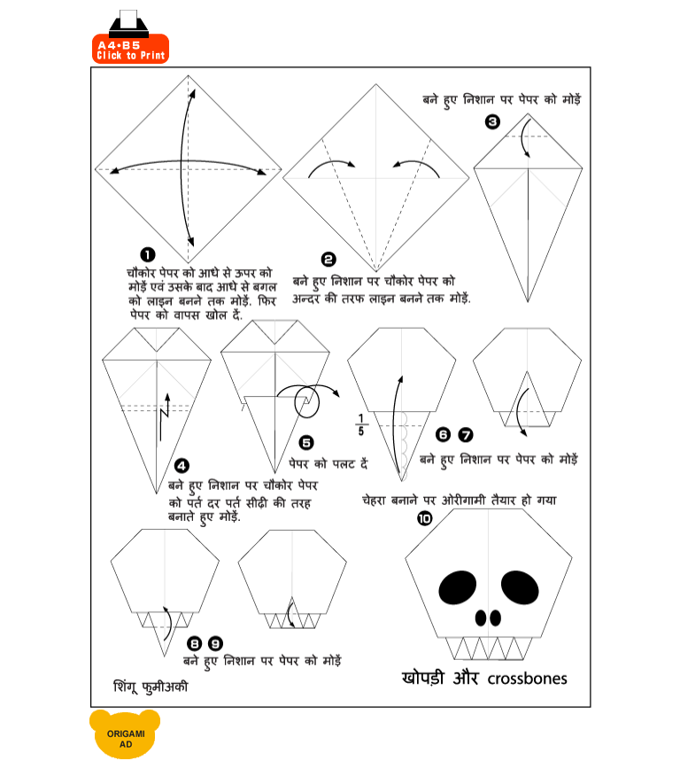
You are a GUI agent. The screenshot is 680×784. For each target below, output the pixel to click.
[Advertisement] (382, 37)
